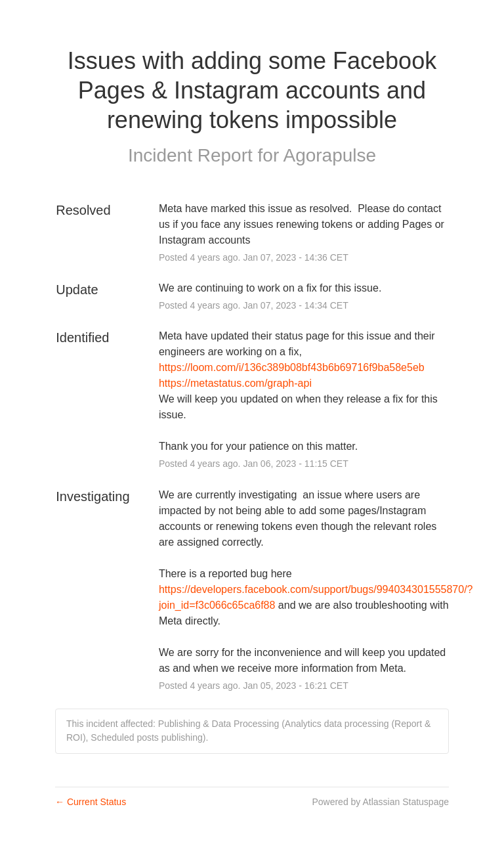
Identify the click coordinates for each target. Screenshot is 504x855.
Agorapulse (329, 155)
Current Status (91, 802)
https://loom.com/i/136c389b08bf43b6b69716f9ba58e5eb (292, 367)
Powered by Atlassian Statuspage (380, 802)
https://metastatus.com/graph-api (235, 383)
